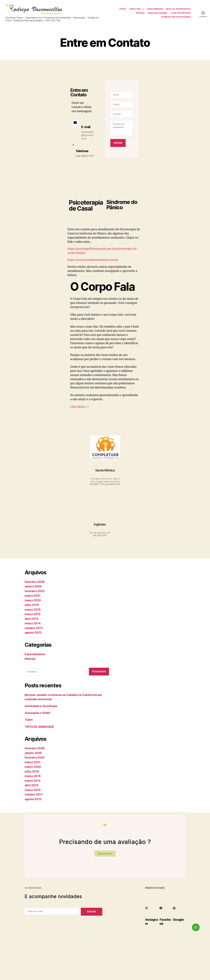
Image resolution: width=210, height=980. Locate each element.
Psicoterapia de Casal (86, 206)
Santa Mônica (105, 471)
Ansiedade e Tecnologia (41, 707)
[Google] (174, 909)
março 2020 (33, 601)
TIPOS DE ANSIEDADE (39, 728)
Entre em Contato (158, 13)
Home (123, 9)
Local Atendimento (181, 13)
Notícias (140, 13)
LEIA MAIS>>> (80, 408)
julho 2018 (32, 606)
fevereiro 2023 (35, 592)
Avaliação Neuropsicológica (176, 17)
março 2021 (32, 597)
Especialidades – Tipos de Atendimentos (169, 9)
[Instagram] (147, 909)
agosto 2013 (33, 634)
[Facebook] (161, 909)
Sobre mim (135, 9)
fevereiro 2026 (35, 583)
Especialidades (35, 655)
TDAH (29, 721)
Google (178, 921)
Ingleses (100, 525)
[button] (196, 927)
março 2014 (33, 624)
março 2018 (33, 610)
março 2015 (32, 615)
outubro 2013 (34, 629)
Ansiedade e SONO (37, 714)
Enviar (118, 144)
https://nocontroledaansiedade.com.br (93, 261)
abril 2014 (31, 620)
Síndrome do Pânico (122, 205)
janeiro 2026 (33, 587)
